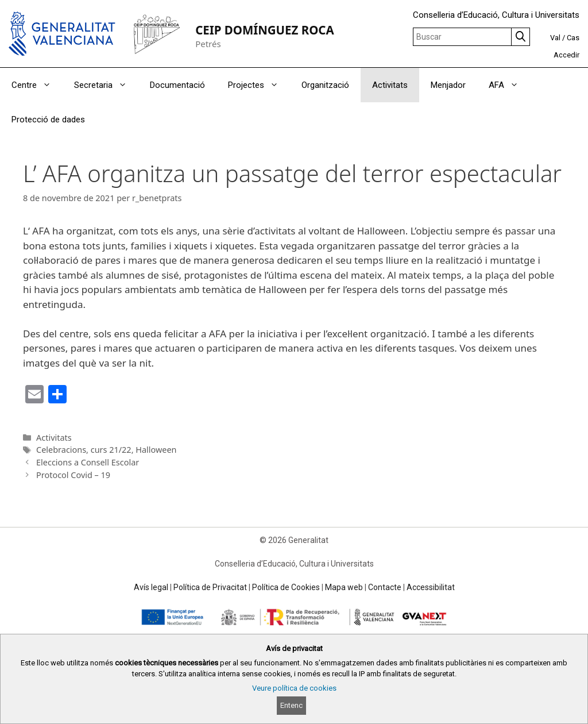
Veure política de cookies (294, 688)
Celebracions (61, 450)
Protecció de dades (48, 120)
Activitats (390, 85)
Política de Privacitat (210, 587)
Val (555, 38)
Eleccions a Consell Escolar (88, 462)
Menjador (448, 85)
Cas (573, 38)
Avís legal (151, 587)
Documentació (177, 85)
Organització (325, 85)
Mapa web (344, 587)
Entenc (291, 705)
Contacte (385, 587)
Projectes (259, 85)
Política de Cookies (286, 587)
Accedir (566, 55)
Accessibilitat (431, 587)
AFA (509, 85)
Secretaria (106, 85)
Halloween (156, 450)
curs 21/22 (111, 450)
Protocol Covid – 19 (73, 475)
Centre (37, 85)
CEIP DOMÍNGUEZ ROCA (265, 30)
